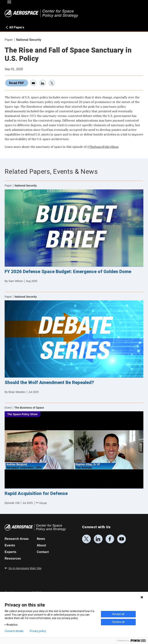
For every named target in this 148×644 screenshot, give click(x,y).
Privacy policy (38, 631)
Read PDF (17, 83)
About (41, 545)
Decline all (118, 622)
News (41, 539)
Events (10, 545)
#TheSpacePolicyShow (103, 147)
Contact (43, 552)
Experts (11, 552)
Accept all (118, 614)
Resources (13, 558)
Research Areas (17, 539)
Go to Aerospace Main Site (23, 568)
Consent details (14, 631)
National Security (29, 40)
